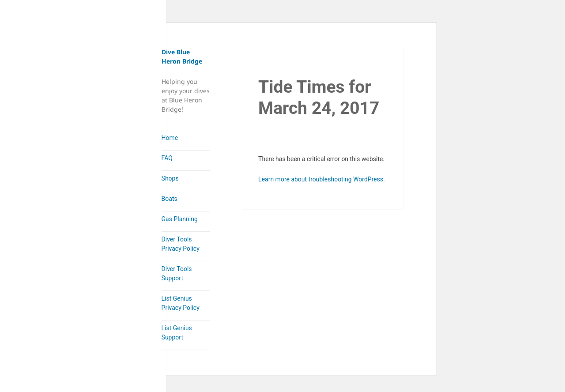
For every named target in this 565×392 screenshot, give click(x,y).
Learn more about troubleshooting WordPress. (322, 179)
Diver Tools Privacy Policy (181, 244)
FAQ (167, 158)
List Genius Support (177, 333)
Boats (169, 199)
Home (170, 138)
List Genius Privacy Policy (181, 303)
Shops (170, 178)
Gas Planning (180, 219)
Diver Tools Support (177, 273)
